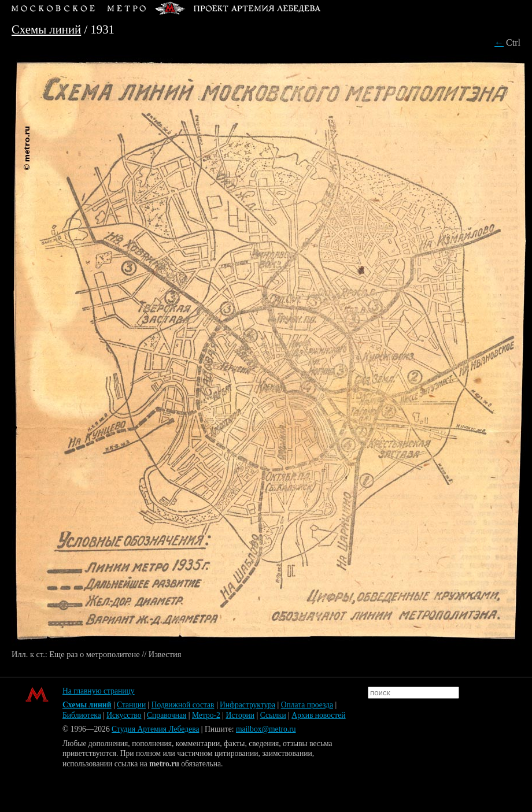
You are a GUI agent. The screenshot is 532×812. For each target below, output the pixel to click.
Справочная (167, 715)
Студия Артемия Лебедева (155, 729)
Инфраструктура (247, 705)
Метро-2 (206, 715)
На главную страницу (99, 691)
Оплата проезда (307, 705)
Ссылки (273, 715)
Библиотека (82, 715)
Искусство (124, 715)
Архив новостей (318, 715)
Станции (131, 705)
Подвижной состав (183, 705)
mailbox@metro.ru (266, 729)
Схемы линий (46, 29)
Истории (240, 715)
